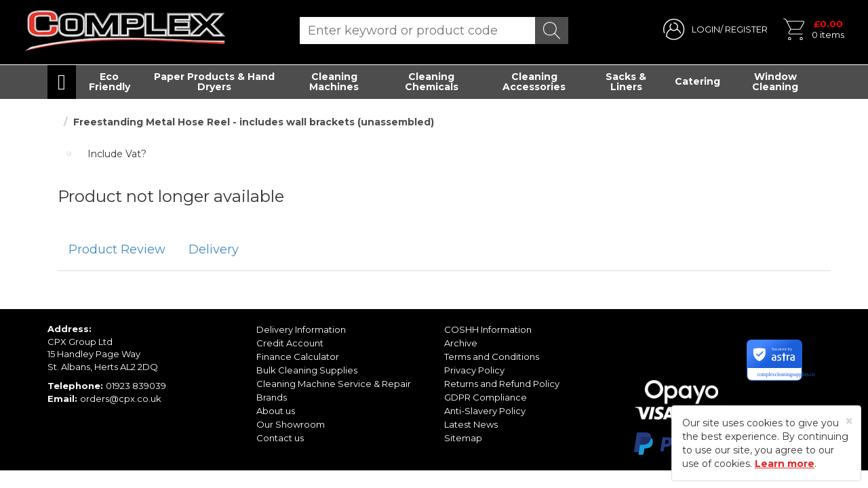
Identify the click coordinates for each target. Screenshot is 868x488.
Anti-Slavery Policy (485, 411)
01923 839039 (136, 386)
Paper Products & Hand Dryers (214, 82)
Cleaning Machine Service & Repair (334, 384)
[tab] (117, 250)
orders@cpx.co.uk (121, 399)
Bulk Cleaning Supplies (307, 370)
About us (276, 411)
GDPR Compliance (486, 397)
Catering (697, 81)
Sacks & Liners (626, 82)
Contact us (280, 438)
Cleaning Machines (334, 82)
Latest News (471, 424)
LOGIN (706, 29)
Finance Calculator (298, 357)
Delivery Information (301, 329)
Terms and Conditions (492, 357)
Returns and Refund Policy (502, 384)
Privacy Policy (474, 370)
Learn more (785, 464)
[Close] (849, 421)
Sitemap (463, 438)
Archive (461, 343)
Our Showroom (291, 424)
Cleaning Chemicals (432, 82)
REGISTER (746, 29)
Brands (272, 397)
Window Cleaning (775, 82)
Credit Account (290, 343)
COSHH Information (488, 329)
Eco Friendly (110, 82)
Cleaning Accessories (534, 82)
